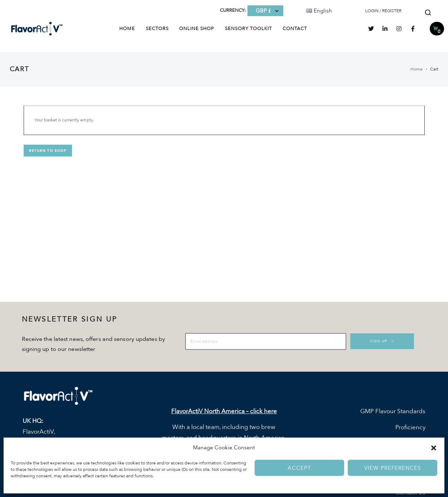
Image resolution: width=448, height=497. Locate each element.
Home (127, 29)
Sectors (157, 29)
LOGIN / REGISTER (383, 11)
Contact (295, 29)
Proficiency (410, 428)
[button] (434, 448)
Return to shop (48, 151)
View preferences (392, 468)
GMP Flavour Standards (393, 411)
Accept (299, 468)
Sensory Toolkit (248, 29)
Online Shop (197, 29)
